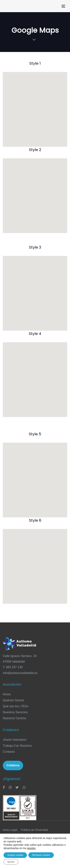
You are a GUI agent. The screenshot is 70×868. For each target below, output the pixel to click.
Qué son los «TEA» (16, 706)
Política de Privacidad (35, 830)
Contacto (9, 752)
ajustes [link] (31, 848)
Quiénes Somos (13, 700)
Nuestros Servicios (15, 712)
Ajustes (11, 862)
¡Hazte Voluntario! (15, 740)
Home (7, 694)
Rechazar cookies (41, 855)
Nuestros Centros (14, 718)
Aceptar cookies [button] (15, 855)
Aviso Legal (10, 830)
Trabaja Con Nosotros (17, 746)
